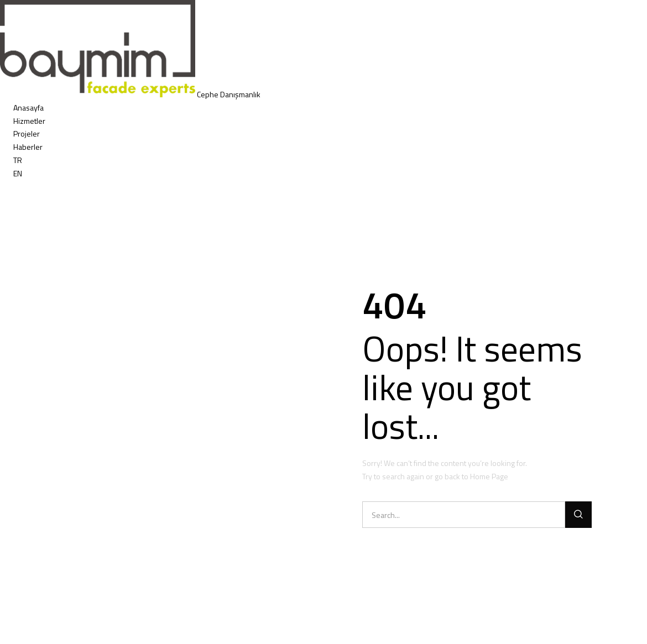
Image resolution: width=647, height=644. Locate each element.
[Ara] (578, 515)
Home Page (489, 476)
